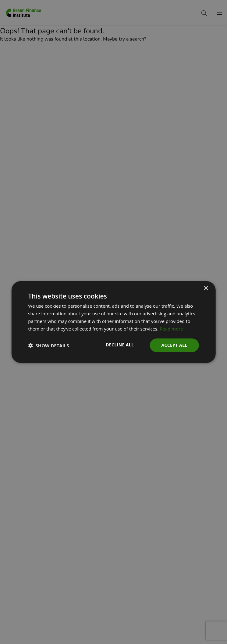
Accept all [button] (174, 345)
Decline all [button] (120, 345)
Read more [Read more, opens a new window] (171, 329)
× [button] (206, 288)
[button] (48, 345)
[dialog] (113, 322)
